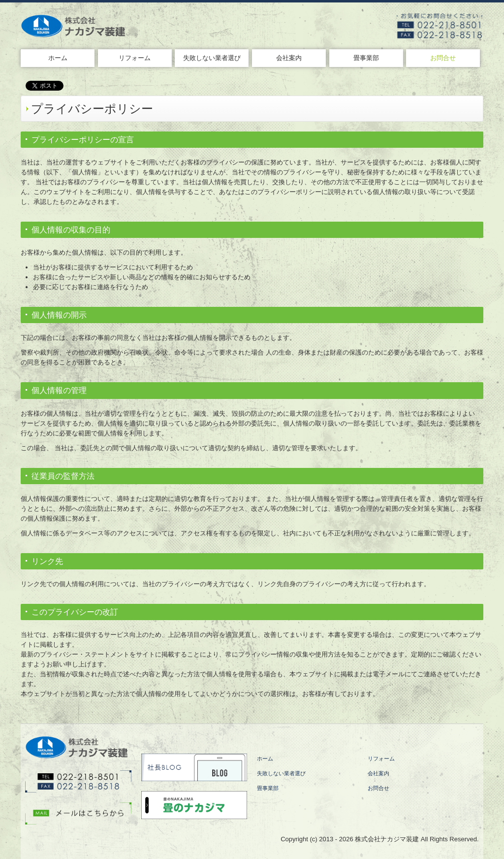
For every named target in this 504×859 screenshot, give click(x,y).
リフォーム (135, 58)
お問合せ (443, 58)
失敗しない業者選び (212, 58)
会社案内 (289, 58)
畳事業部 (366, 58)
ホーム (58, 58)
